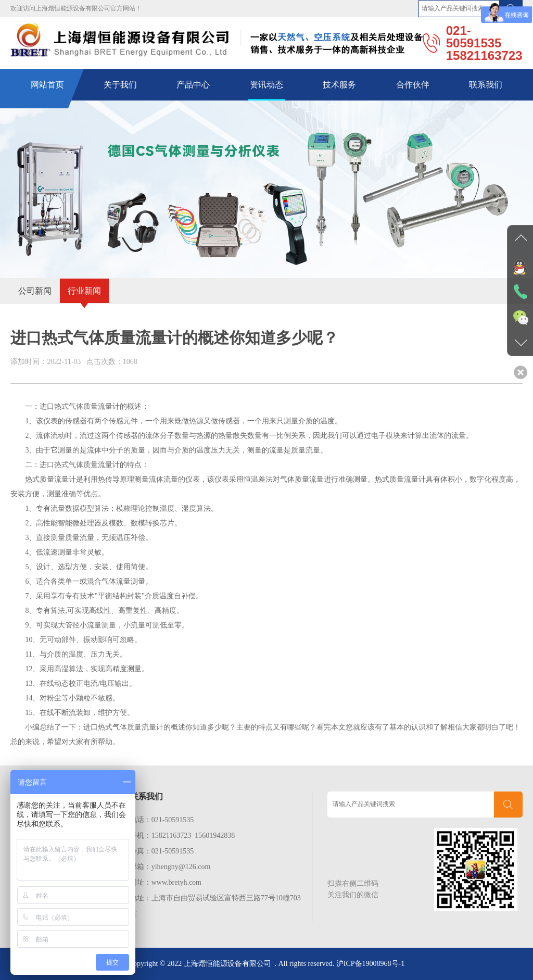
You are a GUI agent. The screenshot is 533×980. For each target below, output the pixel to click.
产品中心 (193, 85)
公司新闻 (35, 291)
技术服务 (339, 85)
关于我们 (120, 85)
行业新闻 (84, 291)
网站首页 (47, 85)
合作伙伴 (413, 85)
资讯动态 (266, 85)
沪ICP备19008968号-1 (370, 964)
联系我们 (486, 85)
